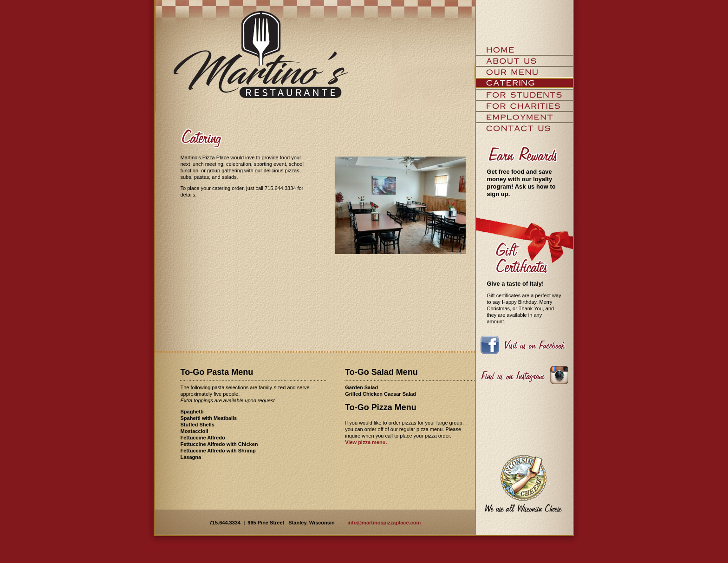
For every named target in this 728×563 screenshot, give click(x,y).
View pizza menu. (366, 442)
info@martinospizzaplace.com (384, 523)
